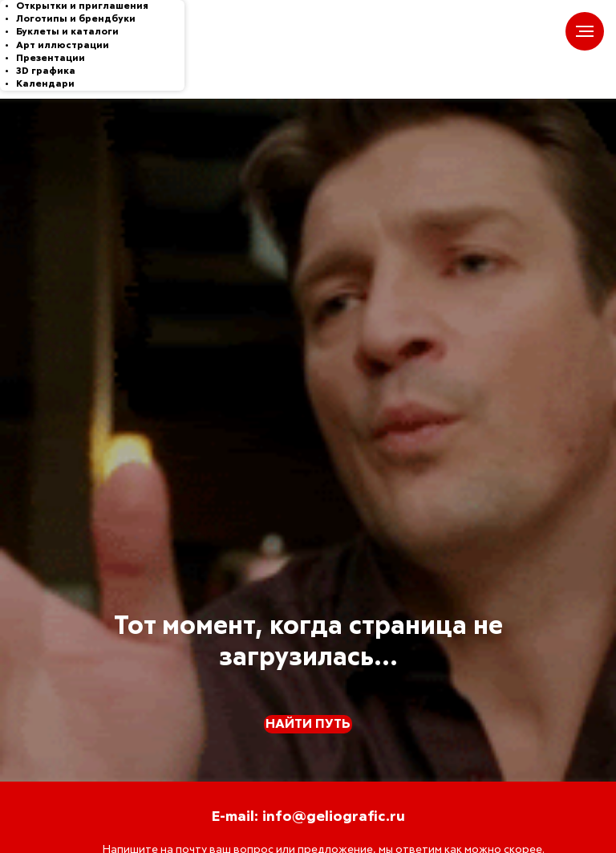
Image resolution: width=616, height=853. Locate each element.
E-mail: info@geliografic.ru (308, 817)
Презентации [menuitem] (51, 59)
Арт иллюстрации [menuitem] (63, 46)
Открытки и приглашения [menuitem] (82, 6)
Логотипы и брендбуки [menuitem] (76, 19)
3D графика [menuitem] (46, 71)
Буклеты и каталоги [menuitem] (67, 32)
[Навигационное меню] (585, 31)
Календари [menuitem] (45, 84)
